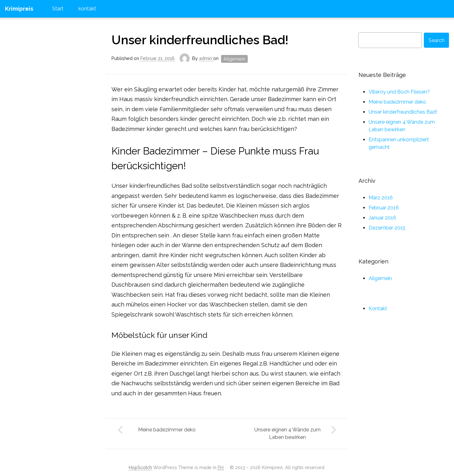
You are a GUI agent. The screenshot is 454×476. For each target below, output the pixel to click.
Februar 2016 (384, 208)
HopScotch (140, 467)
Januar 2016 (382, 218)
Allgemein (234, 59)
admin (206, 58)
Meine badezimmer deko (167, 430)
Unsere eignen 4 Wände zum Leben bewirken (287, 433)
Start (58, 9)
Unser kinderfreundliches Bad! (200, 40)
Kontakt (378, 308)
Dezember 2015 (387, 228)
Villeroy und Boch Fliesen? (399, 92)
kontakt (87, 9)
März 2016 (381, 198)
